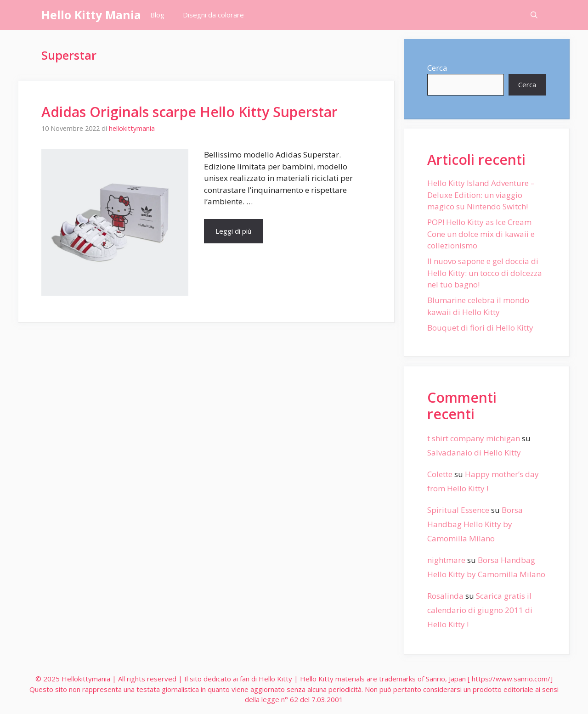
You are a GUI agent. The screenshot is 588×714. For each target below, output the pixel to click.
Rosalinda (445, 596)
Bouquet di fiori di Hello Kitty (480, 328)
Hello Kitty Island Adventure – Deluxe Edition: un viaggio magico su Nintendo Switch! (481, 195)
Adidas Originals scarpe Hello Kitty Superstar (189, 112)
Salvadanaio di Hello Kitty (474, 453)
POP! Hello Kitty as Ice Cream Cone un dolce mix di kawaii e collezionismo (481, 234)
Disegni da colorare (213, 15)
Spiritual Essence (458, 510)
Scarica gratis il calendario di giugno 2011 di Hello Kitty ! (480, 610)
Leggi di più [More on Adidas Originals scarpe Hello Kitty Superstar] (233, 231)
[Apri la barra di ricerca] (534, 15)
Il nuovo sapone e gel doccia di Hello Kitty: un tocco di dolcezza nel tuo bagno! (485, 273)
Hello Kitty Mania (91, 15)
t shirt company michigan (474, 438)
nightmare (446, 560)
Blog (157, 15)
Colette (440, 474)
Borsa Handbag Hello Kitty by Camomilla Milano (475, 524)
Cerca (437, 68)
